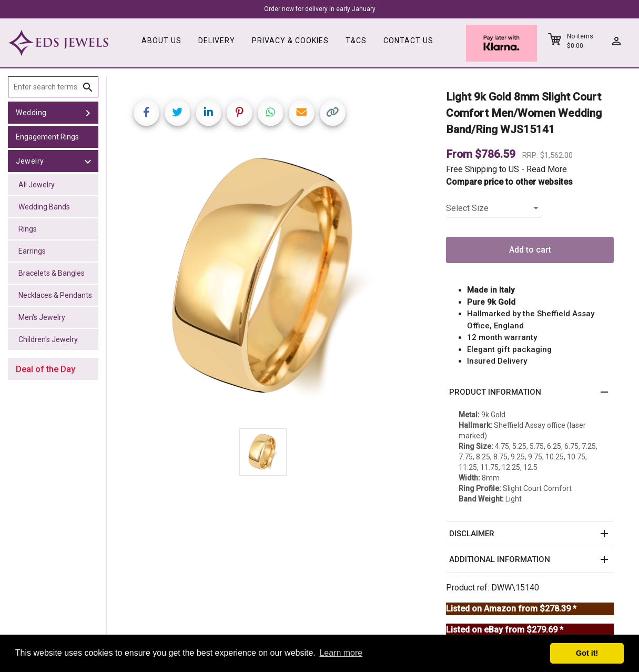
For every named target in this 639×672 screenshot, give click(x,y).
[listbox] (493, 208)
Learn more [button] (341, 653)
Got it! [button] (587, 653)
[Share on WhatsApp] (271, 113)
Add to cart (530, 250)
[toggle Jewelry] (88, 161)
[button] (530, 393)
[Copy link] (333, 113)
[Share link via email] (302, 113)
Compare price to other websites (509, 182)
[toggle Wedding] (88, 113)
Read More (547, 169)
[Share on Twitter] (177, 113)
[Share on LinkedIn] (209, 113)
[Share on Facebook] (146, 113)
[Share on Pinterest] (240, 113)
